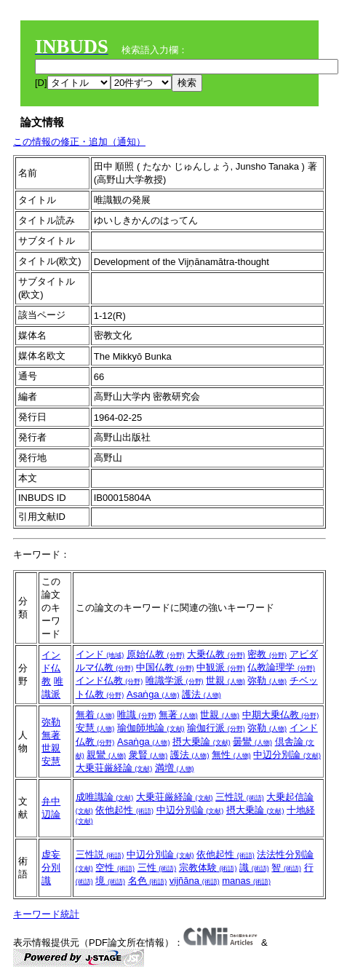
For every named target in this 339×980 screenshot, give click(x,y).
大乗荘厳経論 (114, 768)
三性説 (240, 797)
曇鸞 (252, 742)
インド (100, 654)
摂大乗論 (202, 742)
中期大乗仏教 (281, 715)
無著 (51, 735)
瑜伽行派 (216, 728)
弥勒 (267, 680)
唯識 (137, 715)
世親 (226, 680)
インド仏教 (51, 668)
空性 (115, 868)
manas (246, 881)
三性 (157, 868)
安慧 (51, 761)
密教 (267, 654)
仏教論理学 (281, 667)
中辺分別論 (287, 755)
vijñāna (195, 881)
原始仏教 (156, 654)
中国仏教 (165, 667)
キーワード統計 (46, 914)
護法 (202, 694)
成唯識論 (105, 797)
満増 (175, 768)
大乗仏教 (216, 654)
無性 (231, 755)
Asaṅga (153, 694)
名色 (148, 881)
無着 (95, 715)
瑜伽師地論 (151, 728)
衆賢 (148, 755)
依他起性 (124, 810)
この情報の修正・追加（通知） (79, 142)
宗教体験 (208, 868)
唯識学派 (175, 680)
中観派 (221, 667)
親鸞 (106, 755)
